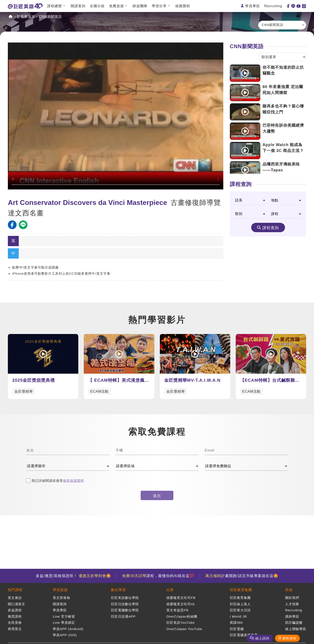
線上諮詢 (262, 638)
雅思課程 (15, 616)
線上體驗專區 (296, 629)
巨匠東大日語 (240, 610)
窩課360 (236, 623)
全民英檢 (15, 623)
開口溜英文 (17, 604)
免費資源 (116, 6)
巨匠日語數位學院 (125, 604)
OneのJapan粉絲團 (182, 616)
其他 (289, 590)
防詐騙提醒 (294, 623)
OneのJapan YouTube (184, 629)
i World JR (238, 616)
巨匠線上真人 (240, 604)
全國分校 (97, 6)
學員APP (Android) (68, 629)
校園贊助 (183, 6)
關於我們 (292, 598)
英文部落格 (61, 598)
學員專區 (253, 6)
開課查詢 (78, 6)
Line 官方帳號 (64, 616)
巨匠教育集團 (241, 590)
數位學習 (118, 590)
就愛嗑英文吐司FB (181, 598)
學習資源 (60, 590)
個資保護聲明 (73, 481)
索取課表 (289, 638)
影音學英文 (26, 17)
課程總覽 (55, 6)
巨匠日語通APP (123, 616)
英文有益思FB (177, 610)
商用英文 (15, 629)
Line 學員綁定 (64, 623)
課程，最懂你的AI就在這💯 (158, 576)
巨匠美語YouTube (181, 623)
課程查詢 (271, 228)
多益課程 (15, 610)
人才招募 (292, 604)
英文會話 (15, 598)
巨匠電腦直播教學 (244, 635)
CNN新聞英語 (50, 17)
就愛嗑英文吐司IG (181, 604)
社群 (170, 590)
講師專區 (292, 616)
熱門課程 (15, 590)
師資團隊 (140, 6)
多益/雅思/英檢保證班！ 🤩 (73, 576)
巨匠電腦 (237, 629)
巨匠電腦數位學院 (125, 610)
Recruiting (273, 6)
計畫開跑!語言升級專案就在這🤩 (242, 576)
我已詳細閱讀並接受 (55, 481)
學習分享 (159, 6)
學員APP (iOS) (65, 635)
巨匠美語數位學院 (125, 598)
